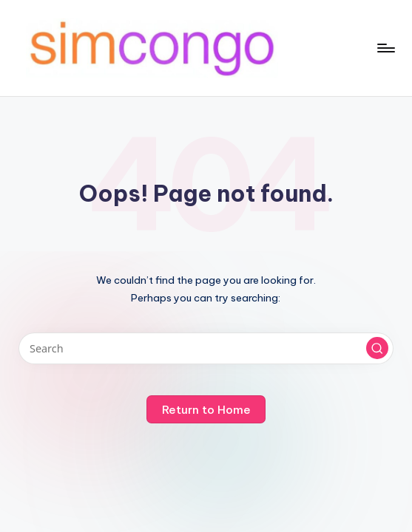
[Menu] (385, 48)
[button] (377, 348)
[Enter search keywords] (206, 348)
